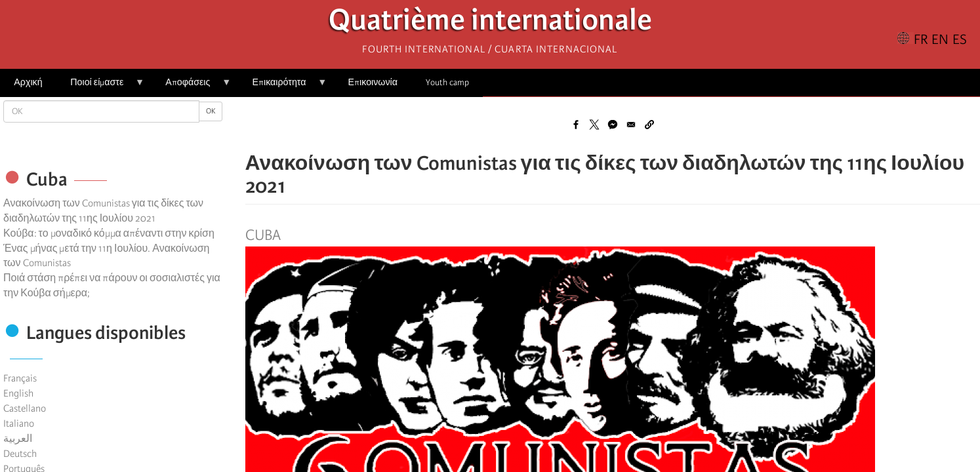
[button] (649, 125)
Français (20, 378)
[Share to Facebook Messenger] (613, 125)
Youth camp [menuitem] (447, 82)
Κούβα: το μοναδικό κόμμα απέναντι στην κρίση (109, 233)
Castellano (25, 408)
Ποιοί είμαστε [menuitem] (100, 87)
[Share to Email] (631, 125)
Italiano (19, 423)
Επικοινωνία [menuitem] (373, 82)
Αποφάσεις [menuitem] (191, 87)
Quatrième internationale (490, 23)
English (18, 393)
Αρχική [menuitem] (28, 82)
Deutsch (20, 454)
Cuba (263, 235)
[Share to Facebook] (576, 125)
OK (211, 111)
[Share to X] (594, 125)
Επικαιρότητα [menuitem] (282, 87)
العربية (18, 439)
